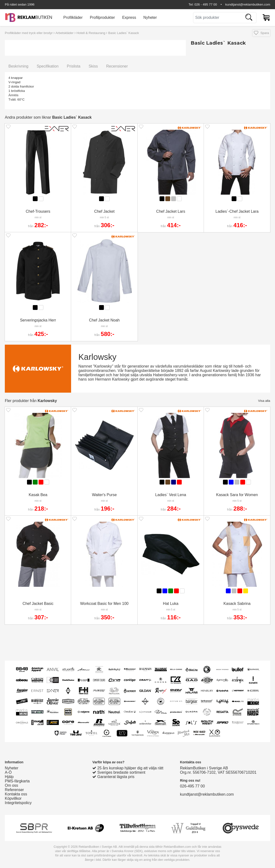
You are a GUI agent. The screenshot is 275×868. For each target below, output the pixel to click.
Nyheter (150, 17)
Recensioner (117, 66)
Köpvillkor (13, 798)
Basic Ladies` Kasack (124, 33)
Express (129, 17)
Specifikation (48, 66)
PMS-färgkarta (17, 781)
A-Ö (8, 772)
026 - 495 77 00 (206, 4)
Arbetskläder (64, 33)
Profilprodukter (102, 17)
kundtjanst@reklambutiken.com (248, 4)
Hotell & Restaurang (91, 33)
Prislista (74, 66)
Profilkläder (73, 17)
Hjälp (9, 777)
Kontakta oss (16, 794)
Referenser (14, 790)
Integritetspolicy (18, 803)
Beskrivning (18, 66)
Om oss (11, 785)
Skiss (93, 66)
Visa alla (264, 401)
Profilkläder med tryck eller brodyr (29, 33)
